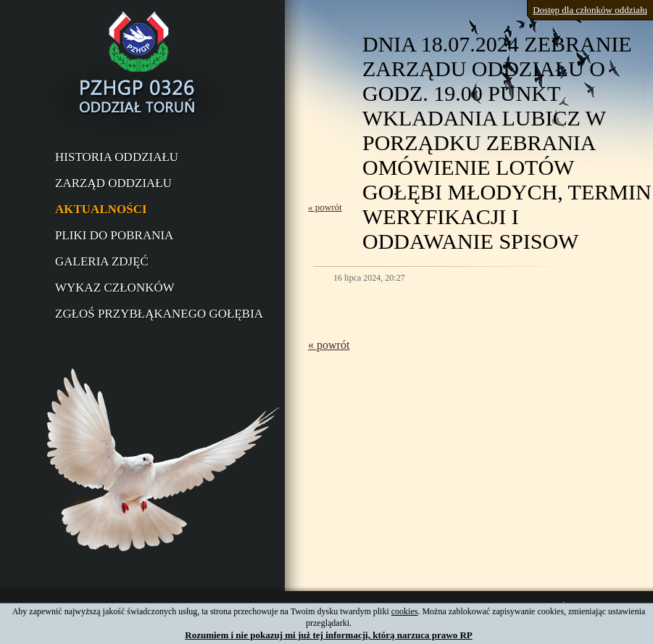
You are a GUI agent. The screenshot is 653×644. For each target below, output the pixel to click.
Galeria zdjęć (102, 261)
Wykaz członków (115, 288)
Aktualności (101, 209)
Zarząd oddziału (113, 183)
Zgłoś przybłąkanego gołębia (159, 314)
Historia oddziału (117, 157)
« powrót (325, 207)
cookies (405, 611)
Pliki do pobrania (114, 235)
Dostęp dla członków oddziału (590, 10)
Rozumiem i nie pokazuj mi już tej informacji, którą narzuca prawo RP (328, 635)
